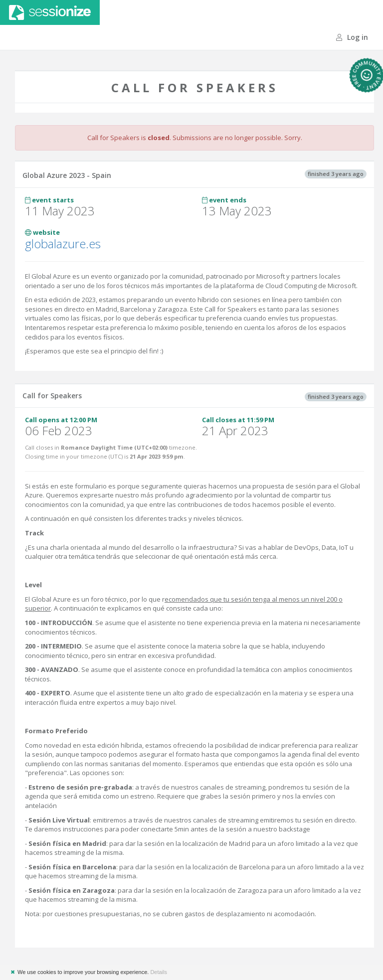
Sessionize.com (50, 12)
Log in (352, 37)
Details (159, 972)
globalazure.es (63, 244)
